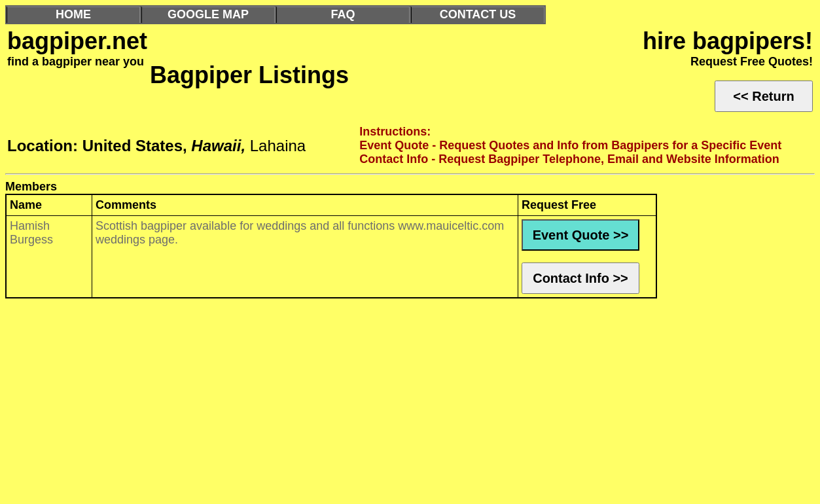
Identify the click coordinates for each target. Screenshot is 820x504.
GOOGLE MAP (208, 14)
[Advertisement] (398, 405)
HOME (73, 14)
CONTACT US (478, 14)
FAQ (343, 14)
